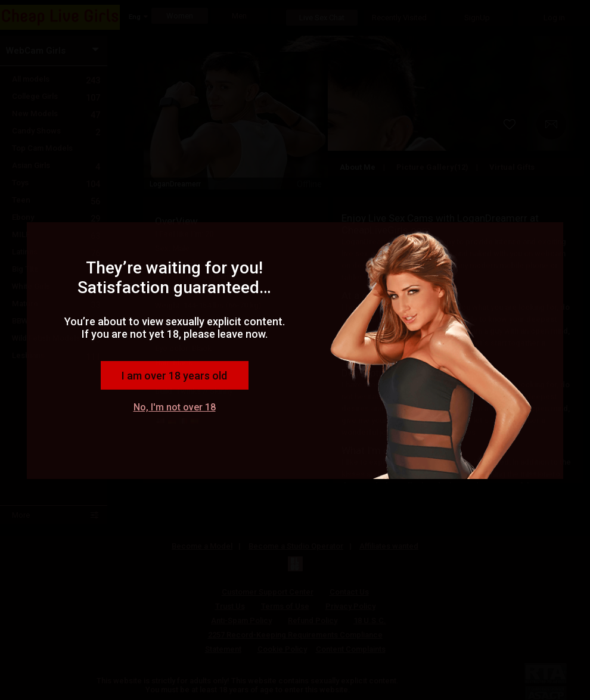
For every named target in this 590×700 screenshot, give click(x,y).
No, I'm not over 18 (175, 407)
